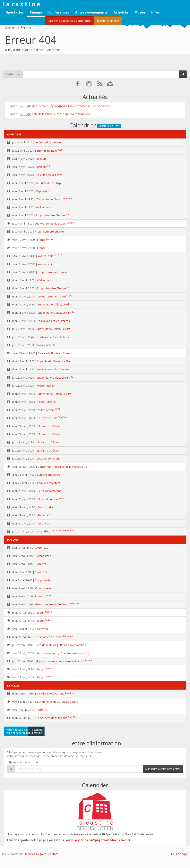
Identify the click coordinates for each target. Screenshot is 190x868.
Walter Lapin (44, 207)
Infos (156, 12)
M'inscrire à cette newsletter (163, 769)
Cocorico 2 (44, 523)
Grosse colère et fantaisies (52, 604)
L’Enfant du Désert (49, 426)
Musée (140, 12)
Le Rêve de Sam (47, 418)
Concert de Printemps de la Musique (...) (62, 467)
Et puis (41, 613)
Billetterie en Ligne (109, 126)
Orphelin (41, 191)
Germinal (43, 629)
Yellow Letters (46, 410)
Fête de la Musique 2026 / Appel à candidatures (62, 114)
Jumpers (42, 159)
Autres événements (91, 12)
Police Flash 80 (45, 345)
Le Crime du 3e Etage (48, 142)
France (41, 240)
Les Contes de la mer (50, 637)
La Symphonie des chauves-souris (56, 702)
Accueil (11, 28)
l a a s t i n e (22, 4)
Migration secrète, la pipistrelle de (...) (59, 661)
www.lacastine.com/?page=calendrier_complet (98, 840)
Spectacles (15, 12)
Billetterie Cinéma (108, 21)
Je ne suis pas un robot (23, 762)
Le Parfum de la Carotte (50, 693)
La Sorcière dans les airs (52, 718)
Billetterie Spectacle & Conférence (70, 21)
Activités (121, 12)
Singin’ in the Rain (46, 151)
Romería (43, 515)
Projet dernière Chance (50, 215)
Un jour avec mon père (52, 296)
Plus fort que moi (48, 499)
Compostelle (45, 507)
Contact (53, 854)
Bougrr (41, 669)
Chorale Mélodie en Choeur (55, 353)
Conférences (59, 12)
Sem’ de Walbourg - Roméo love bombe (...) (62, 645)
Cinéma (36, 12)
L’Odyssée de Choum (49, 199)
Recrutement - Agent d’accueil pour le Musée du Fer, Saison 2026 (72, 106)
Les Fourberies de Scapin (51, 224)
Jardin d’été (43, 531)
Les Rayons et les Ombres (54, 321)
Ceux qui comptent (48, 458)
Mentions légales (36, 854)
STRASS (42, 710)
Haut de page (180, 854)
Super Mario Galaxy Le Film (54, 304)
